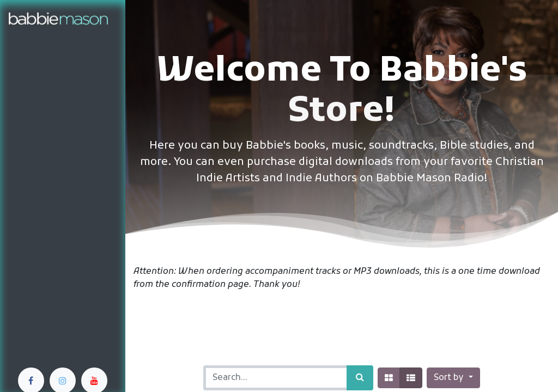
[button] (453, 378)
